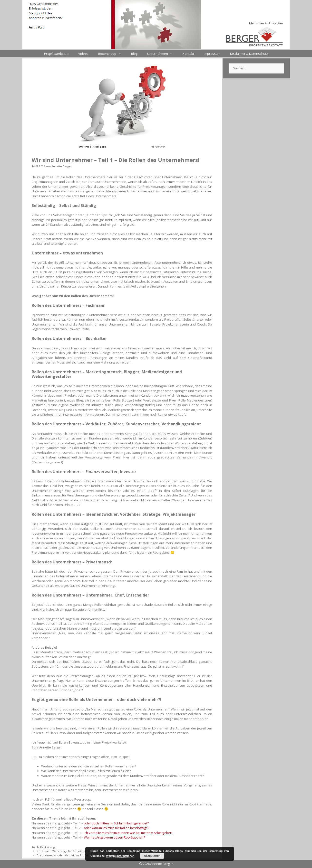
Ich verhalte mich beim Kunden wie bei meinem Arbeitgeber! (128, 833)
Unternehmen (162, 54)
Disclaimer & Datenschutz (249, 54)
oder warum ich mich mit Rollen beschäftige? (117, 828)
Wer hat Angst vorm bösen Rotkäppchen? (114, 837)
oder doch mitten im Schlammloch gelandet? (116, 823)
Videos (83, 54)
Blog (134, 54)
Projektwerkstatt (56, 54)
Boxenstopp (112, 54)
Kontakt (188, 54)
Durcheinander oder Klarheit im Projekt (63, 855)
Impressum (212, 54)
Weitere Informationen (120, 856)
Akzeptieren (152, 856)
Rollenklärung (46, 847)
